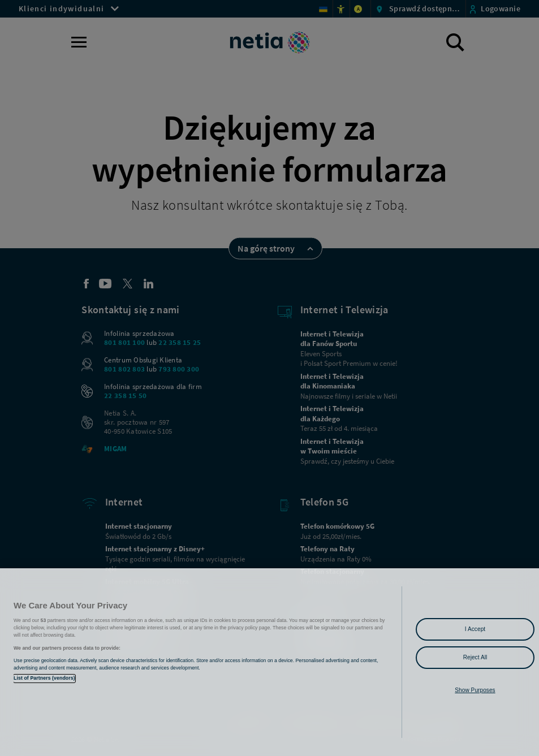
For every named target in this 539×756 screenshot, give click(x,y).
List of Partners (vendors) (44, 678)
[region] (269, 662)
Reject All (475, 657)
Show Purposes (475, 690)
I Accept (475, 629)
